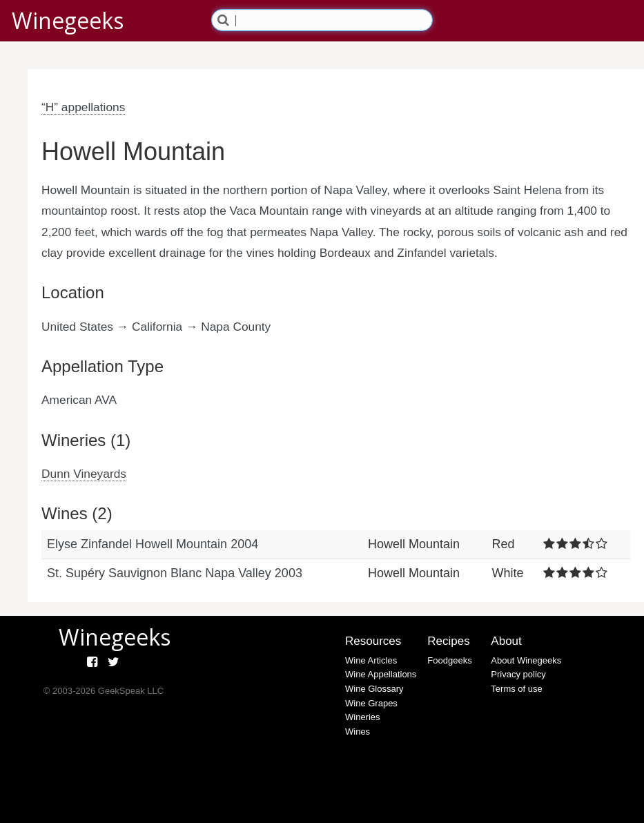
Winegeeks (68, 20)
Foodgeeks (449, 660)
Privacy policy (518, 674)
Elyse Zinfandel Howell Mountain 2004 (153, 544)
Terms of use (516, 689)
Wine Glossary (374, 689)
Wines (358, 732)
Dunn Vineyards (84, 474)
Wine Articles (371, 660)
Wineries (363, 717)
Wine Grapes (371, 703)
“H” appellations (83, 107)
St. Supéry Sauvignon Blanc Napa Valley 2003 (175, 573)
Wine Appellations (381, 674)
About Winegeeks (526, 660)
